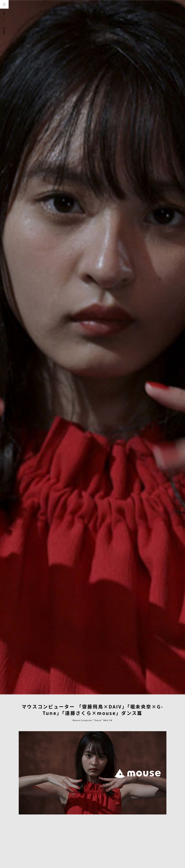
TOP (4, 13)
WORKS (4, 31)
